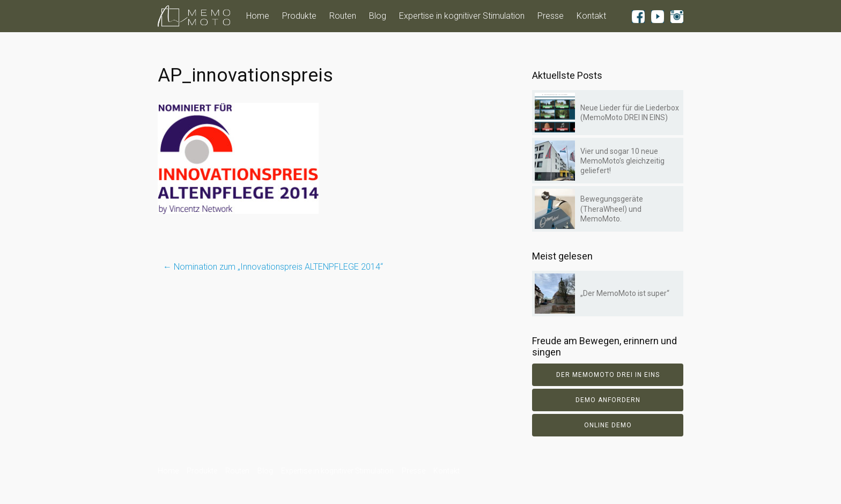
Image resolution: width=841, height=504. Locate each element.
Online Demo (608, 425)
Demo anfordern (608, 400)
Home (258, 16)
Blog (378, 16)
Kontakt (591, 16)
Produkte (299, 16)
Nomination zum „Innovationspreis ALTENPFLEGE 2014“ (273, 267)
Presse (551, 16)
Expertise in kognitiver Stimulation (462, 16)
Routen (343, 16)
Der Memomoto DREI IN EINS (608, 375)
